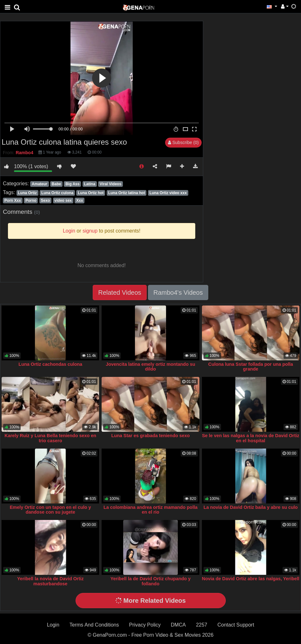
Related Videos (120, 292)
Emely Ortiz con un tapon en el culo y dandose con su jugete (50, 510)
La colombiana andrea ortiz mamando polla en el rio (150, 510)
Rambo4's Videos (178, 292)
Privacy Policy (145, 625)
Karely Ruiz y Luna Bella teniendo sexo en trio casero (50, 438)
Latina (89, 184)
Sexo (46, 200)
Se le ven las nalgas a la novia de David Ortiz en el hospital (251, 438)
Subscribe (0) (183, 142)
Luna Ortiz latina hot (127, 193)
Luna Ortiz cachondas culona (50, 364)
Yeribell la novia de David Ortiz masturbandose (50, 581)
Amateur (40, 184)
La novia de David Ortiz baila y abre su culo (251, 507)
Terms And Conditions (94, 625)
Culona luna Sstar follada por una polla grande (251, 367)
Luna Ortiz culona (57, 193)
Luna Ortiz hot (91, 193)
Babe (56, 184)
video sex (63, 200)
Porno (31, 200)
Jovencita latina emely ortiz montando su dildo (150, 367)
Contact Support (236, 625)
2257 (202, 625)
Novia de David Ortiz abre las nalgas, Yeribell (251, 579)
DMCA (178, 625)
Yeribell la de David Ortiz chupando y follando (151, 581)
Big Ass (72, 184)
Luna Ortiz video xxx (168, 193)
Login (53, 625)
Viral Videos (110, 184)
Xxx (80, 200)
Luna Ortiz (27, 193)
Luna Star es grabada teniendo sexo (150, 436)
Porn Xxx (13, 200)
